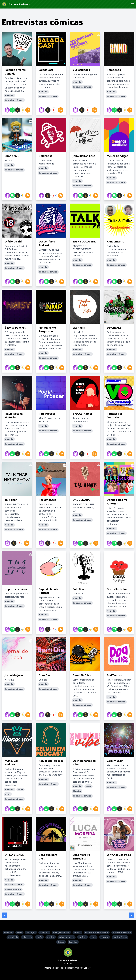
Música (77, 932)
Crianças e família (61, 932)
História (51, 937)
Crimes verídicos (67, 937)
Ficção (39, 937)
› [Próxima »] (131, 915)
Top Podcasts (66, 968)
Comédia (8, 932)
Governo (105, 937)
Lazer (93, 937)
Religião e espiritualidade (97, 932)
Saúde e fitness (120, 937)
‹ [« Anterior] (5, 915)
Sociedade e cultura (122, 932)
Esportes (73, 942)
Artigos (78, 968)
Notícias (82, 937)
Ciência (61, 942)
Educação (31, 932)
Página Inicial (51, 968)
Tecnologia (13, 937)
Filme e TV (27, 937)
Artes (19, 932)
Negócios (44, 932)
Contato (88, 968)
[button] (132, 4)
